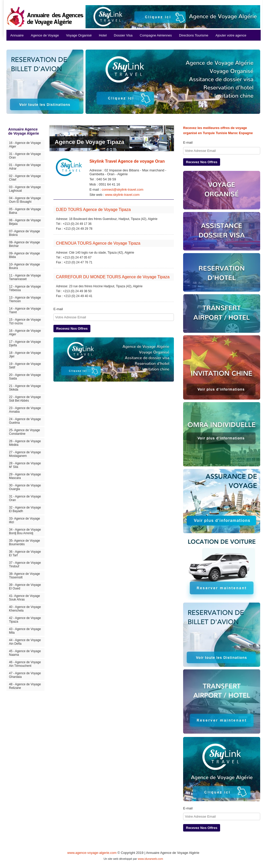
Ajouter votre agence (231, 35)
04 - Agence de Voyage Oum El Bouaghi (25, 200)
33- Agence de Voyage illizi (25, 520)
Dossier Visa (123, 35)
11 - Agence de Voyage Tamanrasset (25, 277)
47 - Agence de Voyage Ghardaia (25, 675)
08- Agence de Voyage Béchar (25, 244)
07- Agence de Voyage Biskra (25, 233)
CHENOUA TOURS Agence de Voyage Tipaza (98, 243)
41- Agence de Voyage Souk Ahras (25, 598)
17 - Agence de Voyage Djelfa (25, 344)
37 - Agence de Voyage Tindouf (25, 565)
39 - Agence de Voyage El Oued (25, 587)
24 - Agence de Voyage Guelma (25, 421)
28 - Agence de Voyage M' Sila (25, 465)
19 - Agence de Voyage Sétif (25, 366)
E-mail (58, 309)
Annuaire (17, 35)
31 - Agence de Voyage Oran (25, 156)
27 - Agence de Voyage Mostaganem (25, 454)
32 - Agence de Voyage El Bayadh (25, 509)
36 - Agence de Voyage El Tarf (25, 553)
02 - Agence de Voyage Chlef (25, 178)
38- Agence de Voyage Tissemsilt (25, 576)
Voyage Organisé (79, 35)
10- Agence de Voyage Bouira (25, 266)
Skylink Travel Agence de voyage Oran (127, 161)
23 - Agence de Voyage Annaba (25, 410)
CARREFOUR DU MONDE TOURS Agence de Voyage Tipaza (113, 277)
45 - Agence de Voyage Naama (25, 653)
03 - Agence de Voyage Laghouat (25, 189)
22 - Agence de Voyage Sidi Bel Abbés (25, 399)
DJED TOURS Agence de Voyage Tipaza (93, 210)
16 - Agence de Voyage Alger (25, 145)
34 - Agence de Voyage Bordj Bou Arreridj (25, 531)
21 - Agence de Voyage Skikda (25, 388)
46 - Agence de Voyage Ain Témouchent (25, 664)
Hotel (103, 35)
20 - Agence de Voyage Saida (25, 377)
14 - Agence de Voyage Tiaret (25, 310)
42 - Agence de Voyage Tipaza (25, 620)
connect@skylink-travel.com (123, 190)
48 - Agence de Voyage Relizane (25, 686)
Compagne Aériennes (156, 35)
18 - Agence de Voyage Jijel (25, 355)
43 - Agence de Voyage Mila (25, 631)
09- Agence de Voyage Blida (25, 255)
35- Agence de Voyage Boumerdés (25, 542)
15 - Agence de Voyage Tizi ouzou (25, 321)
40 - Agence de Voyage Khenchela (25, 609)
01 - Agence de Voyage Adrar (25, 167)
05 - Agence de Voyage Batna (25, 211)
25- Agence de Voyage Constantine (25, 432)
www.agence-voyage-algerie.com (92, 853)
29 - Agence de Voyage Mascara (25, 476)
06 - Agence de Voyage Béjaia (25, 222)
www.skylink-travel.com (122, 195)
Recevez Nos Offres (72, 329)
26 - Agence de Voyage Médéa (25, 443)
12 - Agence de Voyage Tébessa (25, 288)
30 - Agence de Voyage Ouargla (25, 487)
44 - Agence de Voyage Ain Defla (25, 642)
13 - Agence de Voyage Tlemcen (25, 299)
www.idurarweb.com (150, 859)
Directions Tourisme (194, 35)
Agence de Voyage (45, 35)
